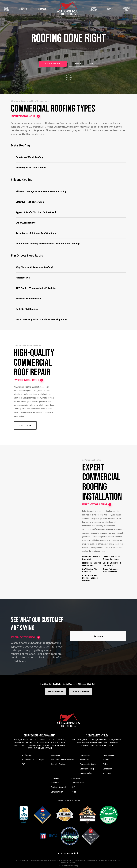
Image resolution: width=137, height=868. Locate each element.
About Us (55, 783)
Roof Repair (27, 755)
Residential (55, 755)
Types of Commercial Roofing (28, 380)
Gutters (106, 760)
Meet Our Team (78, 783)
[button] (71, 157)
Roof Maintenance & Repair (33, 760)
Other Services (109, 755)
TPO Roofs (85, 760)
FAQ (23, 764)
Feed (75, 800)
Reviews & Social (58, 787)
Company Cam (57, 792)
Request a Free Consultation (97, 504)
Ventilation (107, 769)
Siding (106, 764)
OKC (73, 787)
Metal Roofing (86, 773)
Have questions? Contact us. (25, 116)
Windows (107, 773)
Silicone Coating (87, 769)
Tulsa (74, 792)
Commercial (85, 755)
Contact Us (76, 779)
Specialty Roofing (58, 764)
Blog (79, 800)
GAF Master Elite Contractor (62, 760)
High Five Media (68, 800)
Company (55, 779)
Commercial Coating (88, 764)
